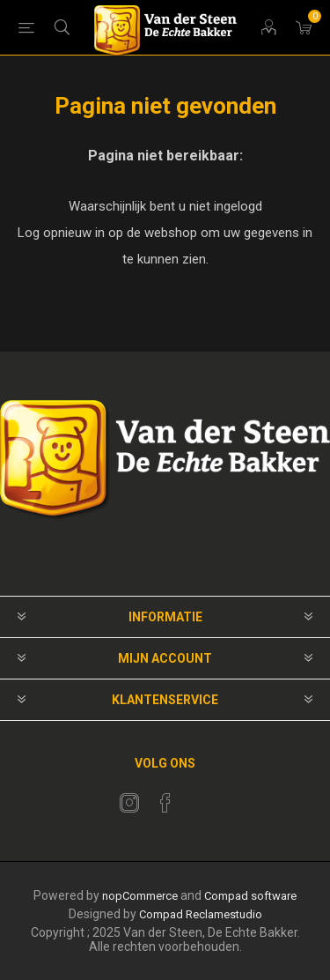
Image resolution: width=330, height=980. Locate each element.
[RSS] (202, 798)
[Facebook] (165, 803)
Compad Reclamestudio (201, 914)
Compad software (250, 896)
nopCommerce (140, 896)
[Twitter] (129, 803)
